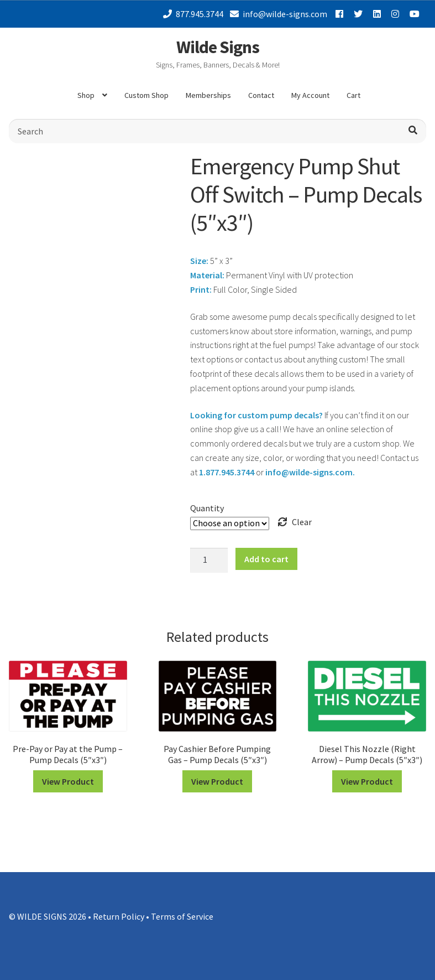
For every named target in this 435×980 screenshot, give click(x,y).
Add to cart (266, 559)
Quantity (207, 508)
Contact (261, 95)
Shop (86, 95)
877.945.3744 (191, 14)
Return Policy (119, 916)
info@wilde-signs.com (277, 14)
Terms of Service (182, 916)
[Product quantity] (209, 561)
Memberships (208, 95)
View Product (68, 781)
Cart (353, 95)
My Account (310, 95)
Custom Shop (146, 95)
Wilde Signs (218, 47)
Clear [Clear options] (302, 522)
